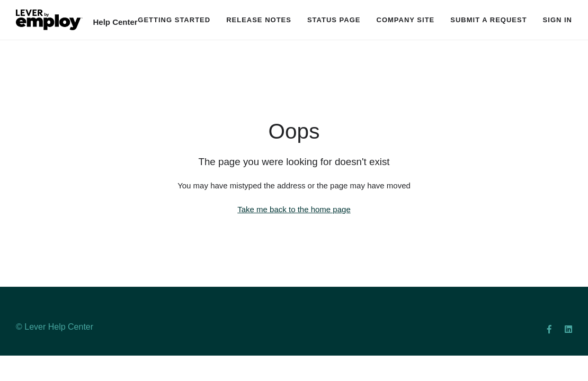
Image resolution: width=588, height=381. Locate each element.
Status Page (334, 20)
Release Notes (259, 20)
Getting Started (174, 20)
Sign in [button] (558, 20)
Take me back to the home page (294, 209)
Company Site (406, 20)
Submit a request (488, 20)
